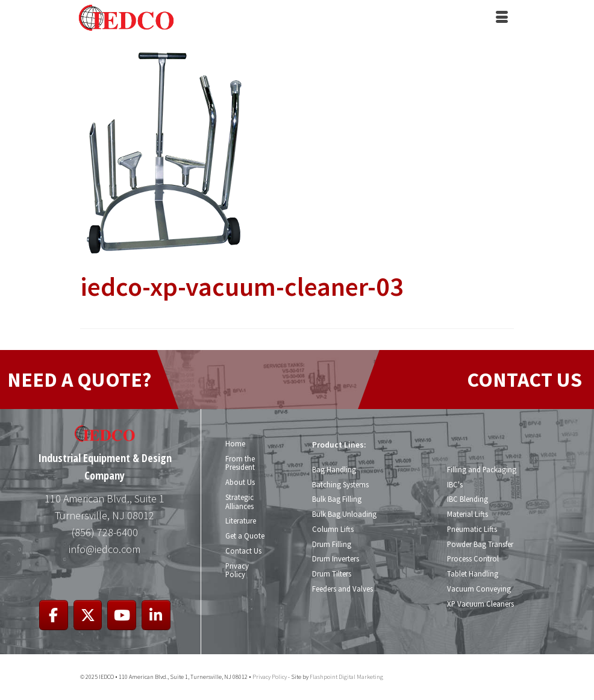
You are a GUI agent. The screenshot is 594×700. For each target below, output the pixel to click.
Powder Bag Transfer (480, 544)
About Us (240, 482)
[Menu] (502, 18)
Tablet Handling (473, 573)
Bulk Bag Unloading (344, 514)
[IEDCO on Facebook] (54, 615)
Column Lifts (333, 529)
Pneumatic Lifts (472, 529)
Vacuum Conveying (479, 589)
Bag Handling (334, 469)
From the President (240, 463)
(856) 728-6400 (105, 532)
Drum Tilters (332, 573)
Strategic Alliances (239, 502)
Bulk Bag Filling (337, 499)
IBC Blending (467, 499)
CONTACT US (524, 380)
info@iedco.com (105, 549)
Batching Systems (340, 484)
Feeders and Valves (342, 589)
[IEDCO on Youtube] (122, 615)
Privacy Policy (237, 570)
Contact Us (243, 551)
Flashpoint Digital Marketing (346, 677)
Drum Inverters (336, 558)
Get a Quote (245, 536)
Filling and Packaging (482, 469)
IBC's (455, 484)
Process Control (473, 558)
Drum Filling (332, 544)
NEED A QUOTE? (79, 380)
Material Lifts (467, 514)
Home (235, 443)
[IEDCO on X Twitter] (88, 615)
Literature (241, 520)
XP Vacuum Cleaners (480, 604)
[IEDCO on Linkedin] (156, 615)
